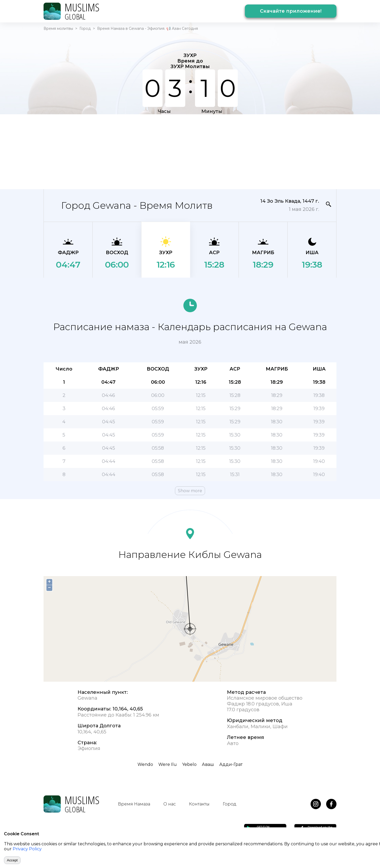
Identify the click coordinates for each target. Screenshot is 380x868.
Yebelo (189, 764)
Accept (12, 860)
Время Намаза (134, 804)
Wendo (145, 764)
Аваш (208, 764)
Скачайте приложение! (291, 11)
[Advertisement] (190, 151)
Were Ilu (168, 764)
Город (85, 29)
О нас (170, 804)
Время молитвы (58, 29)
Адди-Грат (231, 764)
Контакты (199, 804)
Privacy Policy (27, 849)
